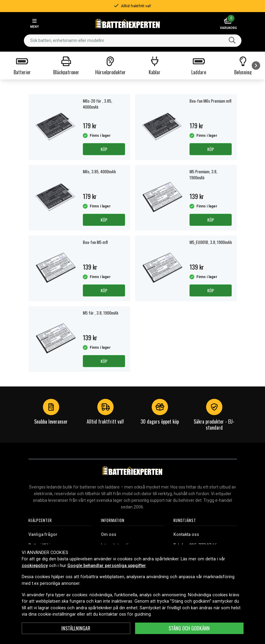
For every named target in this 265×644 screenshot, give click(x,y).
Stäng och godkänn (189, 628)
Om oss (109, 534)
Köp (104, 149)
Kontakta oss (186, 534)
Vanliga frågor (43, 534)
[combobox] (133, 41)
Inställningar (76, 628)
